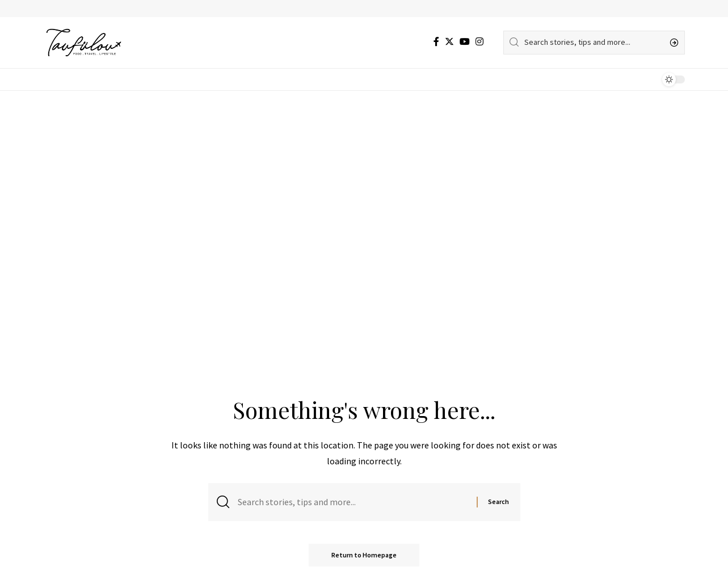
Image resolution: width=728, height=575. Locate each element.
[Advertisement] (364, 176)
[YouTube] (465, 42)
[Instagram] (479, 42)
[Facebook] (436, 42)
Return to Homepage (364, 555)
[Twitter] (449, 42)
